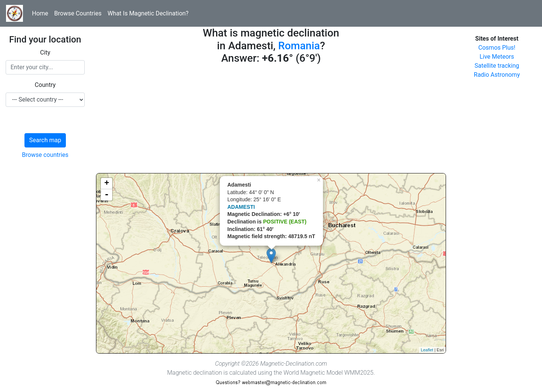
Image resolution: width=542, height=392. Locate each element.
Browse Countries (78, 13)
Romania (299, 46)
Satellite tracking (497, 66)
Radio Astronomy (497, 75)
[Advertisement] (271, 120)
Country (45, 85)
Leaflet (427, 350)
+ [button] (107, 184)
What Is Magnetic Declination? (148, 13)
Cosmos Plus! (497, 48)
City (45, 52)
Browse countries (45, 155)
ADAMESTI (241, 207)
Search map (45, 140)
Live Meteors (497, 57)
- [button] (107, 195)
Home (40, 13)
